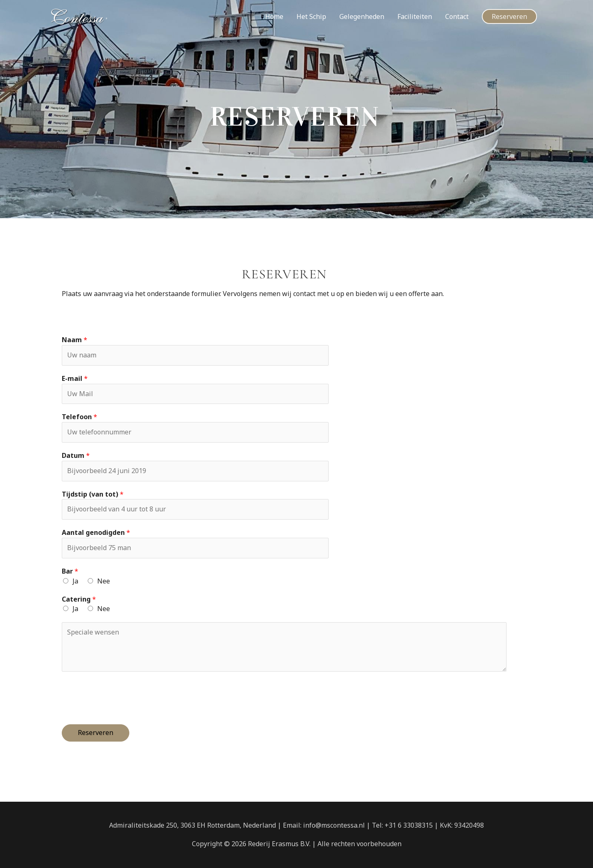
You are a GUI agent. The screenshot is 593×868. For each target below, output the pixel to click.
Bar (70, 571)
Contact (457, 16)
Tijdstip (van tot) (93, 494)
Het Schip (311, 16)
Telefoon (79, 417)
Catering (79, 599)
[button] (509, 16)
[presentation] (124, 696)
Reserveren (96, 733)
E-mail (75, 378)
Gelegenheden (362, 16)
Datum (76, 455)
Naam (75, 340)
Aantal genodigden (96, 532)
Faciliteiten (415, 16)
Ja (75, 581)
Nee (104, 581)
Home (274, 16)
